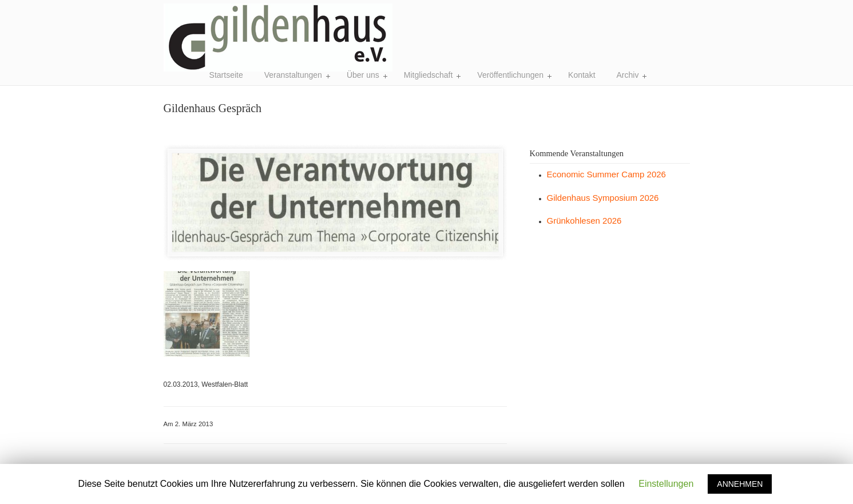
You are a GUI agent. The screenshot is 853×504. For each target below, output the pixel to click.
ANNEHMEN (740, 484)
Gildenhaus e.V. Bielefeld (278, 37)
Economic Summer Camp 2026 (606, 174)
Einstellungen (666, 484)
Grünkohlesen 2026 (584, 221)
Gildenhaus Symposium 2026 (603, 198)
